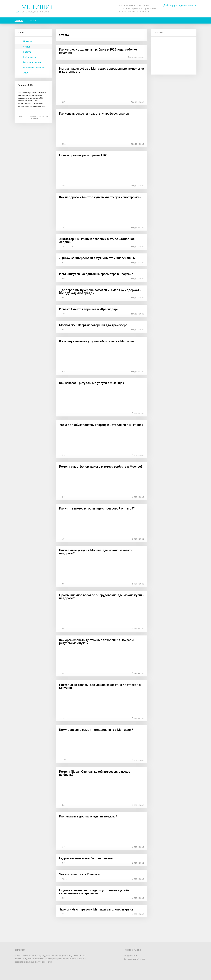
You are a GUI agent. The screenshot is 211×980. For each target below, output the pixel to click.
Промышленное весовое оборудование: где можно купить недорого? (102, 597)
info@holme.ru (130, 955)
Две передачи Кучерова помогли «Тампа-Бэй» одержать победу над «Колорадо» (100, 292)
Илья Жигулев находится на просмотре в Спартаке (96, 274)
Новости (28, 41)
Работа (27, 52)
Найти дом (44, 117)
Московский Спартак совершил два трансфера (93, 325)
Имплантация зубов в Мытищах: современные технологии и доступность (102, 70)
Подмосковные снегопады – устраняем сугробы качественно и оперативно (95, 892)
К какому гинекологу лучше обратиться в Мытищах (97, 341)
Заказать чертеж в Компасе (79, 874)
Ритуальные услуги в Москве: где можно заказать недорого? (96, 552)
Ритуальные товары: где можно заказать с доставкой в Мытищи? (100, 686)
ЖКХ (26, 73)
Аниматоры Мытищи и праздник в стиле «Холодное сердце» (97, 240)
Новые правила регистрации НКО (83, 155)
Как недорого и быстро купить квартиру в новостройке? (100, 197)
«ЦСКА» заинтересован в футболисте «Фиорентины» (97, 258)
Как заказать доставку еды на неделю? (88, 816)
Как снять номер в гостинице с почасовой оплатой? (97, 508)
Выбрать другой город (135, 959)
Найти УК (23, 117)
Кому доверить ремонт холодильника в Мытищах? (96, 730)
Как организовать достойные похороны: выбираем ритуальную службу (96, 642)
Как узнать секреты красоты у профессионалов (94, 114)
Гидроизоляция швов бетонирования (86, 858)
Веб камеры (29, 57)
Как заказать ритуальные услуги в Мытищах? (92, 383)
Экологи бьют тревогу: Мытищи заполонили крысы (97, 909)
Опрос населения (32, 62)
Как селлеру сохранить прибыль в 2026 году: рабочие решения (98, 51)
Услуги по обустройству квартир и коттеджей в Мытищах (101, 425)
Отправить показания (33, 117)
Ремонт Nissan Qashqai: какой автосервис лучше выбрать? (95, 773)
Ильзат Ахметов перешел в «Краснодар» (89, 309)
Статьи (27, 47)
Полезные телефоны (34, 68)
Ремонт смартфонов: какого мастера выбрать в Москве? (101, 467)
